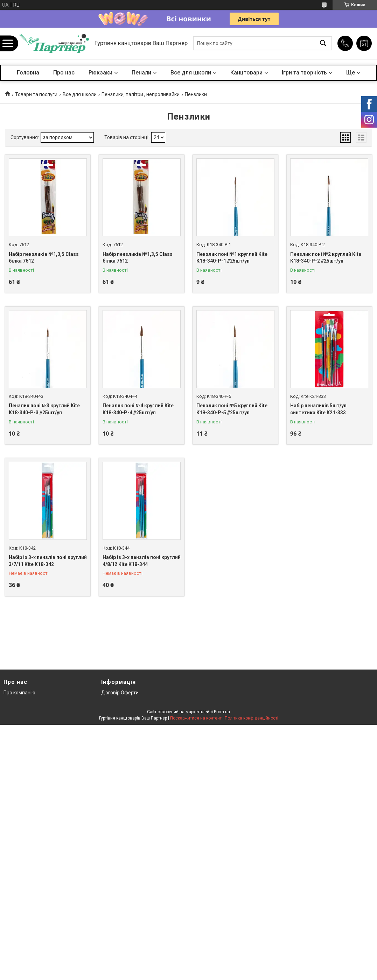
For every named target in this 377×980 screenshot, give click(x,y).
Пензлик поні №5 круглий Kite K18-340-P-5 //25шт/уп (232, 409)
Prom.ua (222, 712)
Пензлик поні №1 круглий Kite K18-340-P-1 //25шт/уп (232, 258)
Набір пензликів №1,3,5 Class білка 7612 (44, 258)
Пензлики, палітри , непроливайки (141, 94)
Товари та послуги (36, 94)
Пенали (141, 73)
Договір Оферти (120, 693)
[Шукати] (323, 44)
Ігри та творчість (304, 73)
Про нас (64, 73)
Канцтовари (246, 73)
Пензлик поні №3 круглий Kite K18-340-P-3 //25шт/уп (44, 409)
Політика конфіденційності (252, 718)
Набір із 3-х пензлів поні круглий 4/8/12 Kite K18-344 (142, 561)
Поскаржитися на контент (196, 718)
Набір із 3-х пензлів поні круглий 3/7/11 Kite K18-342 (48, 561)
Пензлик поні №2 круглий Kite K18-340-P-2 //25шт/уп (326, 258)
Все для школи (191, 73)
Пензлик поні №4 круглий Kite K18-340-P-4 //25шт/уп (138, 409)
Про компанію (19, 693)
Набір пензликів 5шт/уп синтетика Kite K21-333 (318, 409)
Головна (28, 73)
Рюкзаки (100, 73)
